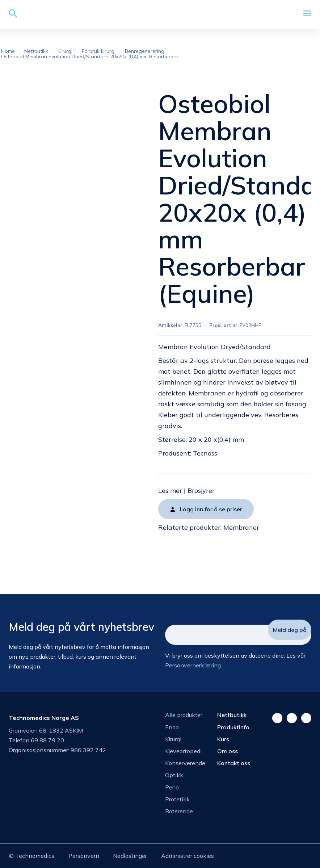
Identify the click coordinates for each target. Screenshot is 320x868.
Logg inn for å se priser (211, 509)
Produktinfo (233, 727)
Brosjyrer (201, 490)
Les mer (170, 490)
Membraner (241, 527)
